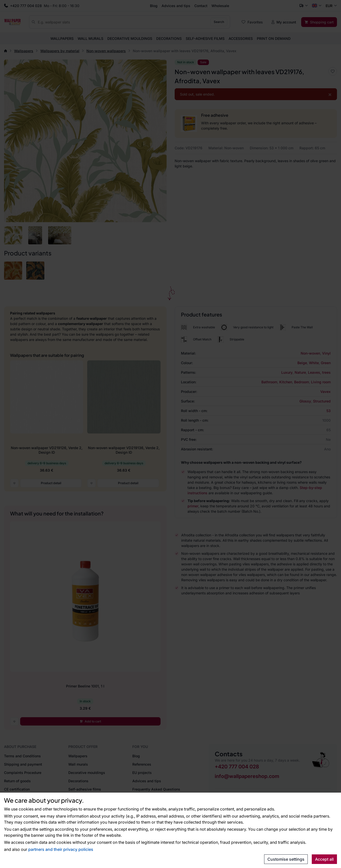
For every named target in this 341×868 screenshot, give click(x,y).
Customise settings (286, 859)
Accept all (324, 859)
